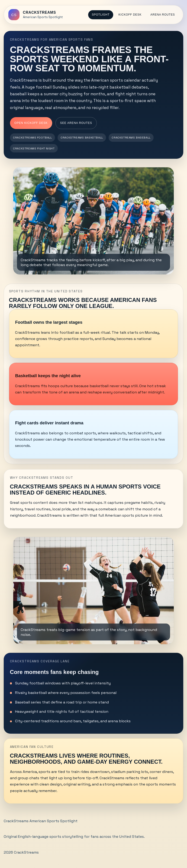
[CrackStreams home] (35, 15)
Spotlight (101, 15)
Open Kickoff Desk (31, 123)
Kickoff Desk (130, 15)
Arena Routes (163, 15)
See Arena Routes (76, 123)
